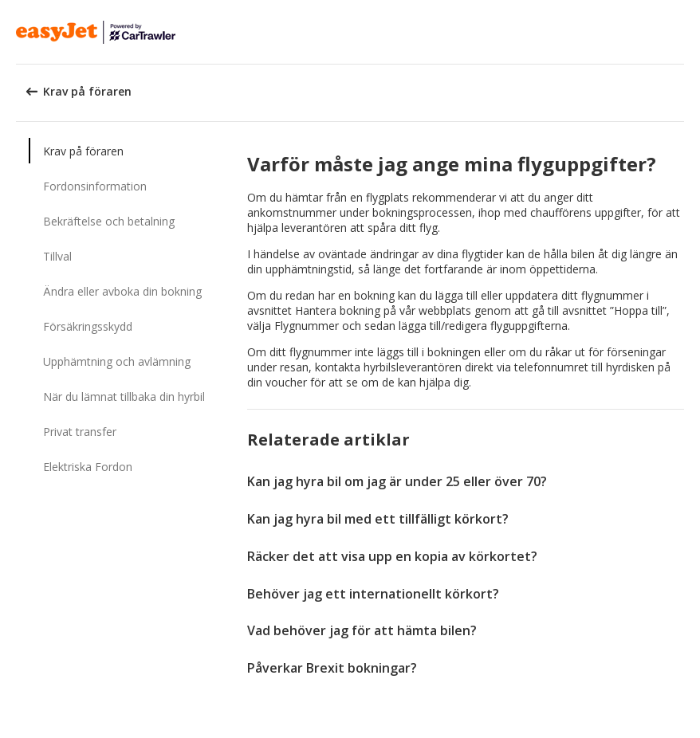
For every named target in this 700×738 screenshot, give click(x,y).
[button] (682, 32)
